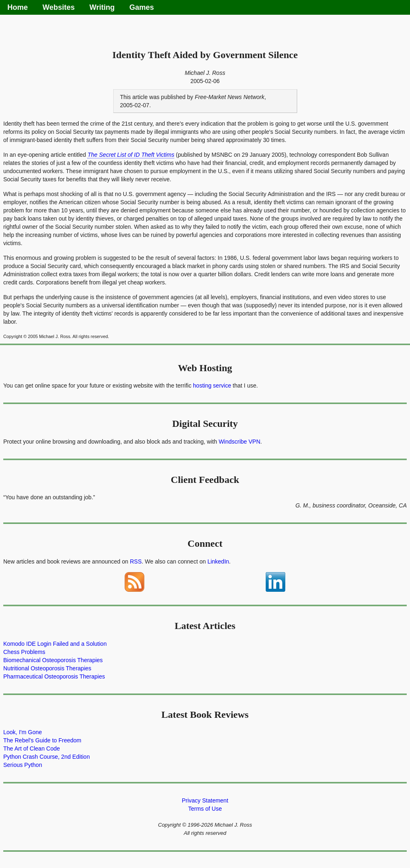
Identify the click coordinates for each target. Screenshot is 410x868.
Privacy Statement (205, 800)
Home (18, 7)
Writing (102, 7)
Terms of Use (205, 809)
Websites (59, 7)
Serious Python (23, 765)
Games (141, 7)
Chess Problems (24, 652)
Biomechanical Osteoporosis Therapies (53, 660)
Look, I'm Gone (23, 732)
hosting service (212, 386)
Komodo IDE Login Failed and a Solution (55, 644)
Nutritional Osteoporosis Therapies (47, 668)
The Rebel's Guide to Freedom (42, 740)
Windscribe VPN (240, 442)
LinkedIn (218, 561)
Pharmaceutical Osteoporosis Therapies (54, 676)
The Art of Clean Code (32, 749)
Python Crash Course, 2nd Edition (47, 757)
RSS (136, 561)
